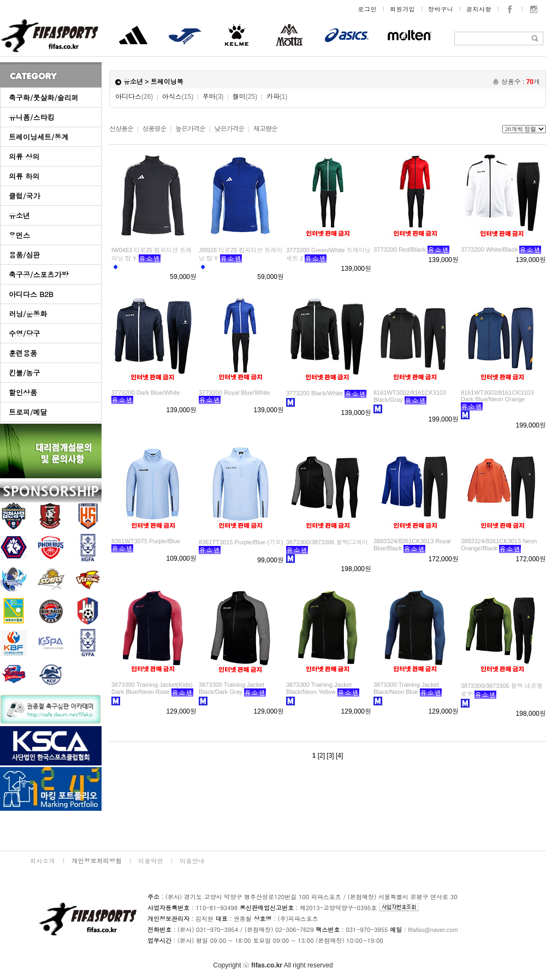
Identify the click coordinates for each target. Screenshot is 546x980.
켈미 (245, 97)
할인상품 (23, 392)
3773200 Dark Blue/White (146, 393)
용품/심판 (24, 255)
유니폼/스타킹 (31, 117)
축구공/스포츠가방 (38, 274)
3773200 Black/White (314, 393)
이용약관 (151, 861)
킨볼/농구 (24, 373)
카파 (277, 97)
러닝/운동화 (28, 314)
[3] (330, 756)
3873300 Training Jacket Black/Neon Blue (406, 688)
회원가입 (402, 9)
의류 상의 (24, 156)
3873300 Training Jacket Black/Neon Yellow (319, 688)
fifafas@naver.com (433, 930)
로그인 (368, 9)
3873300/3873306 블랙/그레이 (327, 542)
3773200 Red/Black (400, 250)
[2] (321, 756)
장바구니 (441, 9)
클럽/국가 (24, 196)
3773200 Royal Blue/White (234, 393)
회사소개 (43, 861)
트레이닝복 (167, 82)
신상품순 (121, 129)
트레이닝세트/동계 (38, 137)
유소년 (19, 215)
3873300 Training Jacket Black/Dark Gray (232, 688)
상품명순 (154, 129)
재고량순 (265, 129)
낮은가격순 (229, 129)
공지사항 (479, 9)
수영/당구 (24, 333)
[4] (339, 756)
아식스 (178, 97)
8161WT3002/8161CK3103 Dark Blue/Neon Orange (497, 396)
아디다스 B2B (31, 294)
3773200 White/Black (489, 250)
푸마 (213, 97)
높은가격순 (190, 129)
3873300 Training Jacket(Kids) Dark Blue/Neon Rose (152, 688)
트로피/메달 (28, 412)
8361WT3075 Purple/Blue (146, 541)
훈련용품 (23, 353)
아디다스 (134, 97)
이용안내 (192, 861)
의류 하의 (24, 176)
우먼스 (19, 235)
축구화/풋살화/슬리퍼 (44, 97)
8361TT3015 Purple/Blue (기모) (241, 542)
